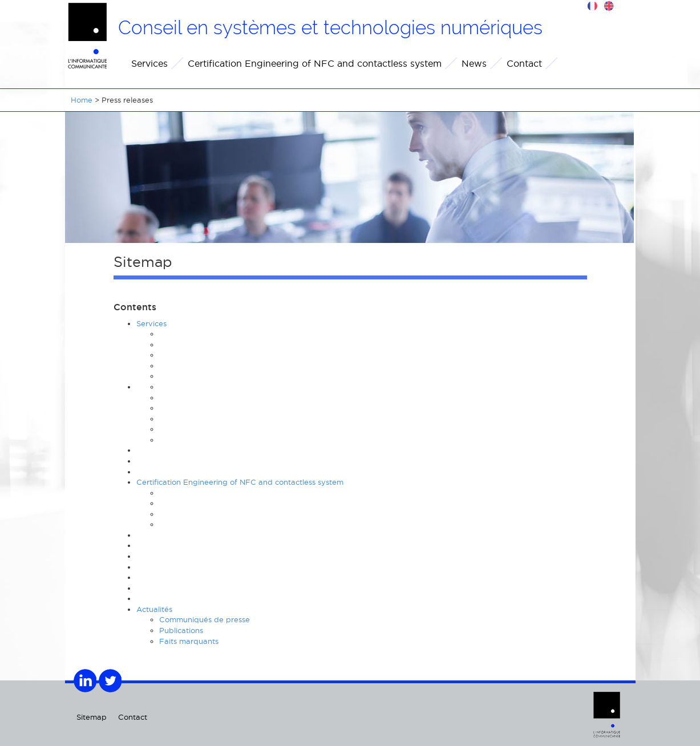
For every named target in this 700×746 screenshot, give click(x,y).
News (474, 63)
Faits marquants (189, 641)
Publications (181, 630)
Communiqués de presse (205, 619)
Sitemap (92, 717)
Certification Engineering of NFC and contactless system (315, 63)
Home (82, 100)
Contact (524, 63)
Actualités (154, 609)
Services (149, 63)
